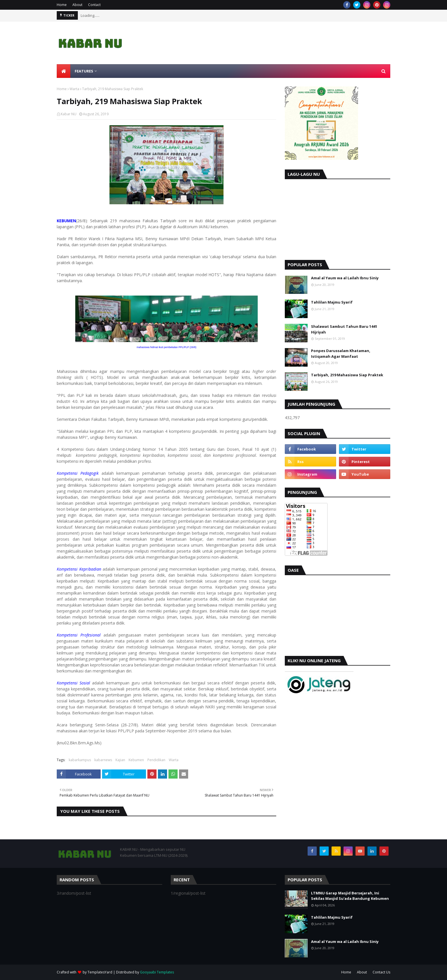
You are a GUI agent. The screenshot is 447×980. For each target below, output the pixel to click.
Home (62, 5)
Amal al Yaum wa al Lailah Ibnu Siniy (345, 278)
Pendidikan (156, 760)
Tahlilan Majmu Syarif (332, 302)
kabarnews (103, 760)
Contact (94, 5)
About (77, 5)
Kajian (120, 760)
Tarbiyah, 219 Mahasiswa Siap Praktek (347, 375)
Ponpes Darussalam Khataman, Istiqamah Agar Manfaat (341, 353)
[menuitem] (64, 71)
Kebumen (136, 760)
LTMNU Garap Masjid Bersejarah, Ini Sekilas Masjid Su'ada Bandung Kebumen (350, 896)
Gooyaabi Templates (157, 972)
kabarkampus (80, 760)
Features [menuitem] (84, 71)
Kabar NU (69, 114)
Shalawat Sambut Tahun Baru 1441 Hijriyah (344, 329)
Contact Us (381, 972)
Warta (74, 89)
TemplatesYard (100, 972)
